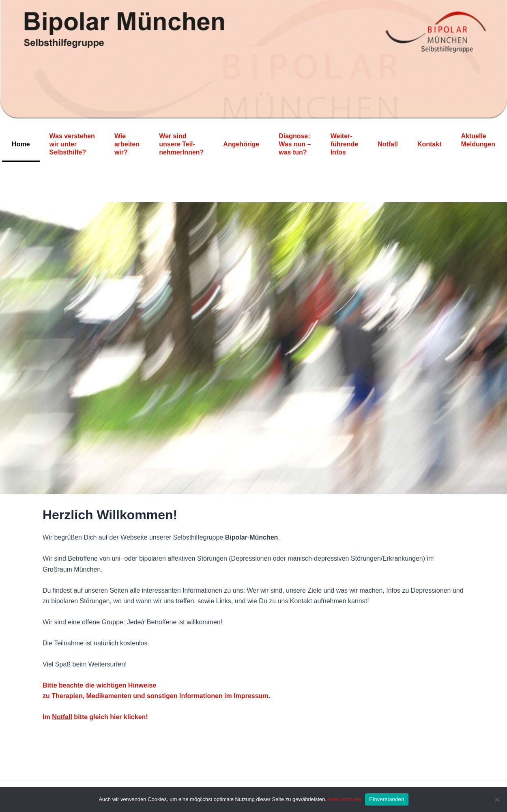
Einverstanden (387, 799)
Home (21, 144)
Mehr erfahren (345, 799)
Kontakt (430, 144)
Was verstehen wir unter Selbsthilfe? (72, 144)
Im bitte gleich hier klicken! (95, 717)
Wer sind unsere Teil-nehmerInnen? (181, 144)
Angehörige (241, 144)
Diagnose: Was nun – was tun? (295, 144)
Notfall (388, 144)
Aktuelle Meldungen (478, 144)
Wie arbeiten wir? (127, 144)
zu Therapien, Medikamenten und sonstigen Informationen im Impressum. (156, 696)
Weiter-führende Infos (344, 144)
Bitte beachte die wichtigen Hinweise (99, 685)
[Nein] (497, 799)
